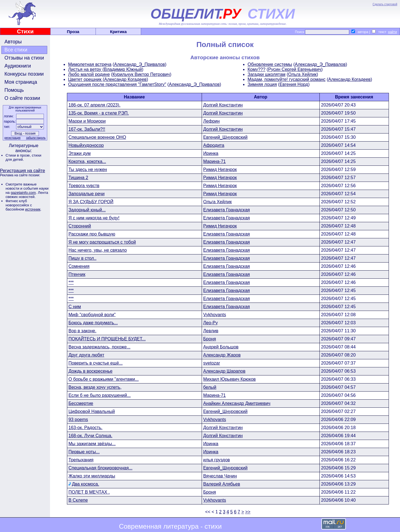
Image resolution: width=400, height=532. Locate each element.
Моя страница (21, 82)
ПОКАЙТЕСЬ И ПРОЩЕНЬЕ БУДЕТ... (107, 339)
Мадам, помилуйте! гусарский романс (287, 79)
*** (71, 282)
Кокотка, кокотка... (87, 161)
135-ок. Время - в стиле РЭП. (99, 113)
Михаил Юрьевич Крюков (230, 379)
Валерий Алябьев (222, 484)
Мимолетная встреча (90, 64)
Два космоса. (86, 484)
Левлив (211, 331)
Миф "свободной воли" (92, 315)
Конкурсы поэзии (24, 74)
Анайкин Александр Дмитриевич (237, 403)
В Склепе (78, 500)
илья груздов (217, 460)
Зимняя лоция (262, 84)
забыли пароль (36, 138)
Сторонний (80, 226)
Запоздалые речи (87, 194)
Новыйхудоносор (86, 145)
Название (134, 97)
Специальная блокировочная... (101, 468)
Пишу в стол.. (83, 258)
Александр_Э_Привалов (140, 64)
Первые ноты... (84, 452)
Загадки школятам (266, 74)
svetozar (212, 363)
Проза (73, 32)
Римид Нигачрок (220, 170)
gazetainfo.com (23, 193)
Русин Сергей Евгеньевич (295, 69)
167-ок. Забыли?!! (87, 129)
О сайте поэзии (22, 98)
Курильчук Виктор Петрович (141, 74)
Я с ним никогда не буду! (94, 218)
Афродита (214, 145)
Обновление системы (270, 64)
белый (210, 387)
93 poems (78, 420)
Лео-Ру (211, 323)
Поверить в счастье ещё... (96, 363)
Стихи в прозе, (19, 155)
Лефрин (212, 121)
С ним (75, 307)
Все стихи (16, 50)
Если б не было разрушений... (100, 395)
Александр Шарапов (224, 371)
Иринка (211, 153)
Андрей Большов (221, 347)
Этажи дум (80, 153)
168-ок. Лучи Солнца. (91, 436)
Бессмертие (81, 403)
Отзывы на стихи (24, 58)
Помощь (14, 90)
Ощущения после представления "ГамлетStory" (117, 84)
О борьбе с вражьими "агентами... (104, 379)
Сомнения (79, 266)
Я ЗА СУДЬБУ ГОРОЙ (91, 202)
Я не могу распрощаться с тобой (102, 242)
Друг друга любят (87, 355)
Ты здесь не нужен (88, 170)
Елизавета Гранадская (227, 210)
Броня (210, 339)
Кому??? (256, 69)
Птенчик (77, 274)
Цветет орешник (85, 79)
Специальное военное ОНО (97, 137)
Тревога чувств (84, 186)
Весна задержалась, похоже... (100, 347)
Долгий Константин (223, 105)
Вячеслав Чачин (220, 476)
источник (33, 209)
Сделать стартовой (385, 4)
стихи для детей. (23, 157)
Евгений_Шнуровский (225, 137)
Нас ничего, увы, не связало (98, 250)
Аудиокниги (18, 66)
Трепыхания (81, 460)
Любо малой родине (89, 74)
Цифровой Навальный (92, 411)
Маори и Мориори (87, 121)
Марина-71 (215, 161)
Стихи (25, 31)
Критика (118, 32)
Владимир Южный (123, 69)
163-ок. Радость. (86, 428)
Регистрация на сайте (22, 171)
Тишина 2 (78, 178)
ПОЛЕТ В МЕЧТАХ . (89, 492)
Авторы (13, 42)
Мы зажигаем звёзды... (92, 444)
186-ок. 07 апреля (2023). (95, 105)
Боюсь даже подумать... (93, 323)
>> (248, 512)
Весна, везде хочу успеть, (95, 387)
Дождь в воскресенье (91, 371)
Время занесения (354, 97)
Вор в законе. (82, 331)
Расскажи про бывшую (92, 234)
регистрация (12, 138)
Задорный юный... (87, 210)
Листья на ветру (85, 69)
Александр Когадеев (125, 79)
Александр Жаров (222, 355)
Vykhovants (215, 315)
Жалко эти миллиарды (92, 476)
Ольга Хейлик (302, 74)
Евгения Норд (294, 84)
